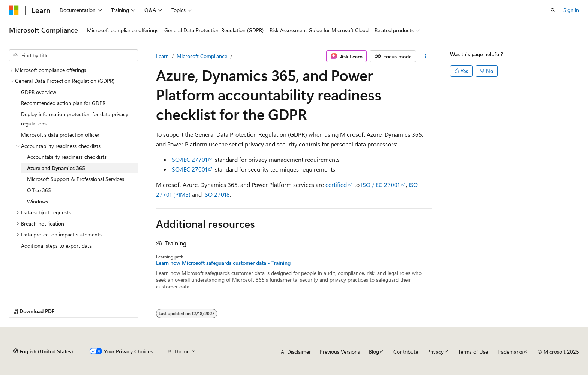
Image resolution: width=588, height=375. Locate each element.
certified (336, 185)
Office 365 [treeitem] (39, 190)
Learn (162, 56)
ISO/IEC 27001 (189, 169)
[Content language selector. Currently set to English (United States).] (43, 351)
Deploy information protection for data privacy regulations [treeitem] (75, 119)
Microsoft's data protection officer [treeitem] (60, 135)
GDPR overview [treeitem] (39, 92)
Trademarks (510, 352)
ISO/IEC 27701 (189, 159)
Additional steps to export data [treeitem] (56, 246)
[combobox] (73, 55)
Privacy (435, 352)
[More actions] (425, 56)
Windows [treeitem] (37, 201)
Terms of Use (473, 352)
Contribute (406, 352)
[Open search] (553, 10)
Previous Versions (340, 352)
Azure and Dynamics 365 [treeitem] (56, 168)
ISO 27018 (217, 194)
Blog (374, 352)
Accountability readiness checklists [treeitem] (67, 157)
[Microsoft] (14, 10)
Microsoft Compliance (202, 56)
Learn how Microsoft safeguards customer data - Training (223, 263)
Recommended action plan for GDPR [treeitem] (63, 103)
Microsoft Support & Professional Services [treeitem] (76, 179)
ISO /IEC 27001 (380, 185)
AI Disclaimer (296, 352)
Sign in (571, 10)
